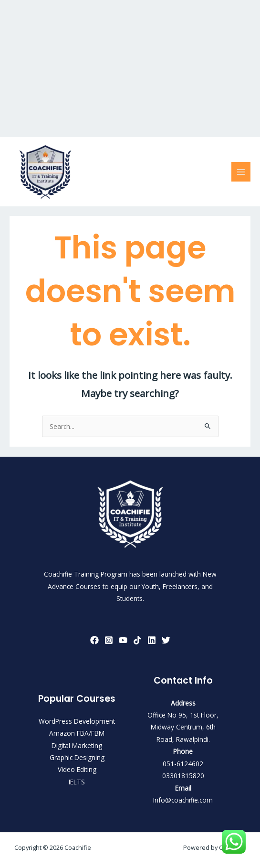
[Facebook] (94, 640)
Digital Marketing (77, 745)
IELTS (77, 782)
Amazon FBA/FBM (77, 733)
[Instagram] (109, 640)
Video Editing (77, 769)
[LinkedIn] (152, 640)
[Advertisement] (130, 67)
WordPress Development (77, 721)
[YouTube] (123, 640)
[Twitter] (166, 640)
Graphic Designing (77, 757)
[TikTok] (137, 640)
